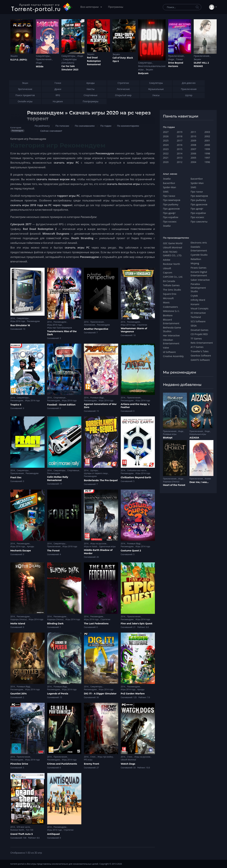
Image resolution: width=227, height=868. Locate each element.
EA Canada (169, 281)
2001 (207, 140)
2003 (207, 132)
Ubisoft (167, 268)
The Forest (53, 551)
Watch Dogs (128, 764)
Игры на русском (99, 544)
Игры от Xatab (91, 546)
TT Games (196, 338)
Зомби (167, 179)
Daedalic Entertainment (199, 249)
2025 (166, 140)
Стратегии (142, 325)
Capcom (168, 272)
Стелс (93, 757)
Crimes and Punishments (62, 764)
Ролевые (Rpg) (97, 398)
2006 (193, 153)
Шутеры (94, 470)
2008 (193, 145)
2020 (166, 162)
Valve (166, 348)
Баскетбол (169, 183)
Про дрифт (169, 213)
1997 (207, 158)
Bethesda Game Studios (172, 329)
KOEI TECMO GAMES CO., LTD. (173, 254)
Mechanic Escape (21, 551)
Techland (196, 317)
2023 (166, 149)
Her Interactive (171, 335)
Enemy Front (92, 764)
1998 (207, 153)
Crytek (194, 296)
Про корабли (171, 217)
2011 (193, 132)
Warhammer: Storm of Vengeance (134, 330)
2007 (193, 149)
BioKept (168, 438)
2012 (180, 162)
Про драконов (171, 209)
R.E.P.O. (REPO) (19, 60)
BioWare (168, 315)
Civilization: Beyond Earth (136, 477)
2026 (166, 136)
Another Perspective (96, 329)
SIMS (166, 192)
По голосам (62, 126)
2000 (207, 145)
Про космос (170, 221)
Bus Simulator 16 (20, 325)
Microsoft (168, 298)
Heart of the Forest (174, 485)
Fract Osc (16, 477)
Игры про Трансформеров (60, 328)
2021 (166, 158)
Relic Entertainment (202, 343)
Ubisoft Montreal (128, 760)
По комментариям (128, 126)
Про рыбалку (171, 204)
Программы (116, 7)
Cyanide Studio (199, 255)
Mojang (195, 263)
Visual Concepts (200, 308)
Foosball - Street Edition (61, 405)
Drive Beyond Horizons (176, 64)
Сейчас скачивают (51, 131)
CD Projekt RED (199, 334)
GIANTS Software (200, 360)
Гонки (179, 59)
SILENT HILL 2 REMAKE (201, 64)
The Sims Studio (172, 290)
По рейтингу (42, 126)
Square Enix (170, 294)
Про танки (169, 196)
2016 (13, 318)
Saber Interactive (200, 280)
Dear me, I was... (199, 482)
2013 (180, 158)
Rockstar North (17, 830)
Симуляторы (43, 56)
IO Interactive (198, 313)
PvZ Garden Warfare (133, 694)
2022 (166, 153)
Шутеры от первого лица (96, 473)
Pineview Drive (19, 764)
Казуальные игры (198, 434)
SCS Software (198, 321)
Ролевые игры (170, 434)
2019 (180, 132)
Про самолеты (199, 221)
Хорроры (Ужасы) (19, 619)
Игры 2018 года (70, 546)
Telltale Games (171, 285)
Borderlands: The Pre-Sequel (101, 480)
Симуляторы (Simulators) (69, 61)
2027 (166, 132)
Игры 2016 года (18, 321)
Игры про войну (105, 757)
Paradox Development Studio (198, 288)
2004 (193, 162)
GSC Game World (173, 243)
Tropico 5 (16, 405)
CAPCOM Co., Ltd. (173, 277)
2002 (207, 136)
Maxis (166, 302)
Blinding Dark (55, 624)
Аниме (208, 479)
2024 (166, 145)
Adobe (167, 260)
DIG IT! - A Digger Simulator (100, 694)
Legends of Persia (58, 694)
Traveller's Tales (200, 351)
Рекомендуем (33, 321)
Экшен (14, 56)
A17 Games (197, 347)
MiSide (40, 66)
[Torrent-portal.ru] (42, 7)
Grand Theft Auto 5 (22, 834)
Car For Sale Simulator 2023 (70, 68)
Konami (195, 304)
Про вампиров (172, 200)
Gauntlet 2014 (19, 694)
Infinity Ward (198, 300)
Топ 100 (30, 830)
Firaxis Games (198, 268)
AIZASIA (194, 438)
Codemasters (170, 307)
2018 (180, 136)
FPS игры (88, 760)
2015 (180, 149)
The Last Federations (96, 624)
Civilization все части (137, 470)
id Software (169, 352)
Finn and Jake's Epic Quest (137, 624)
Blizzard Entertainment (171, 321)
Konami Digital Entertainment (199, 274)
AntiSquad (53, 834)
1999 (207, 149)
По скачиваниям (85, 126)
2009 (193, 140)
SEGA (194, 326)
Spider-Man (170, 187)
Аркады (31, 546)
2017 (180, 140)
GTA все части (24, 827)
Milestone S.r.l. (171, 311)
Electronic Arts (199, 243)
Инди (39, 63)
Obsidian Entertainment (171, 342)
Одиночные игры (107, 546)
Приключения (44, 59)
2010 (193, 136)
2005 (193, 158)
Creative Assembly (173, 356)
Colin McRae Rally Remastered (58, 479)
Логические (90, 325)
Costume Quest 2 (131, 551)
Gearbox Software (201, 355)
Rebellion (196, 259)
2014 (50, 322)
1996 (207, 162)
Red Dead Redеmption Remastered (94, 61)
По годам (106, 126)
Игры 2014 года (55, 325)
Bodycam (143, 73)
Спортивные (60, 398)
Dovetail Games (200, 330)
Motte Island (18, 624)
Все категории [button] (90, 7)
